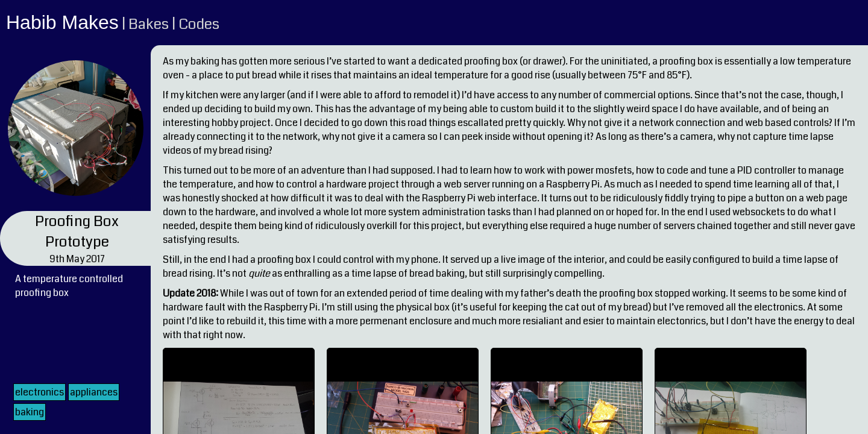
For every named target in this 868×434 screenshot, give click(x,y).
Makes (90, 22)
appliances (94, 392)
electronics (39, 392)
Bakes (149, 24)
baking (30, 412)
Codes (199, 24)
